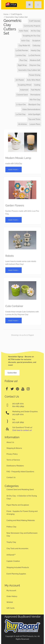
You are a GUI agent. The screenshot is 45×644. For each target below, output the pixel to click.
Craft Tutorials (35, 21)
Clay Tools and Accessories (17, 548)
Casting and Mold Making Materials (21, 520)
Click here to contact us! (22, 430)
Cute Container (14, 306)
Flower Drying (35, 75)
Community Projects (32, 26)
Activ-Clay (25, 41)
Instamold (24, 90)
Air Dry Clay (36, 31)
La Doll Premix (34, 55)
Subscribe (12, 373)
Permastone (35, 95)
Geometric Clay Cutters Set (17, 17)
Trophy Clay (11, 542)
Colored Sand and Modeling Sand (20, 489)
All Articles (23, 124)
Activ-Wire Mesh (34, 80)
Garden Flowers (15, 205)
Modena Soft (35, 60)
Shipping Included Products (18, 567)
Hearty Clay (36, 50)
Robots (10, 256)
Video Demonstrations (31, 109)
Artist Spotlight (34, 114)
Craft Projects (16, 14)
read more (14, 169)
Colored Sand (22, 95)
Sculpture (36, 41)
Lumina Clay (21, 55)
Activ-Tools (24, 31)
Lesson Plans (35, 124)
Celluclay (36, 46)
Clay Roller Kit (24, 46)
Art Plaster (20, 80)
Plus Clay (23, 60)
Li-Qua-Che (21, 105)
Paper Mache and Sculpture (18, 505)
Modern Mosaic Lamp (18, 158)
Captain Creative (13, 561)
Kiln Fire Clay (35, 100)
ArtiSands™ (11, 555)
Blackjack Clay (34, 105)
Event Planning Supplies (16, 574)
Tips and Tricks (34, 119)
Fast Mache (36, 90)
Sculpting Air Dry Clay (32, 36)
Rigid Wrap (22, 65)
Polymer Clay (35, 65)
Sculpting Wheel (25, 85)
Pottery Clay (11, 527)
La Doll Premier (22, 50)
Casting (37, 85)
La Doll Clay (21, 114)
